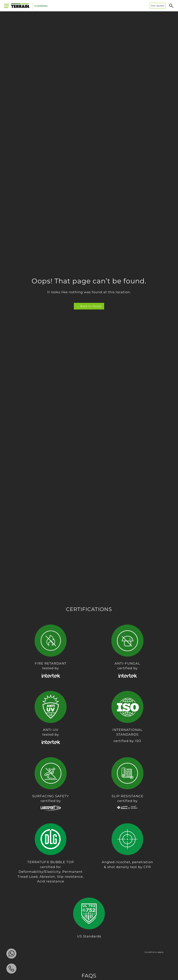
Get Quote (158, 6)
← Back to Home (89, 306)
